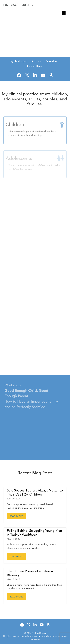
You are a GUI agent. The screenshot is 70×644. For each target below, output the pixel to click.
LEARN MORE (35, 52)
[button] (64, 13)
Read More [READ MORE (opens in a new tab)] (16, 516)
